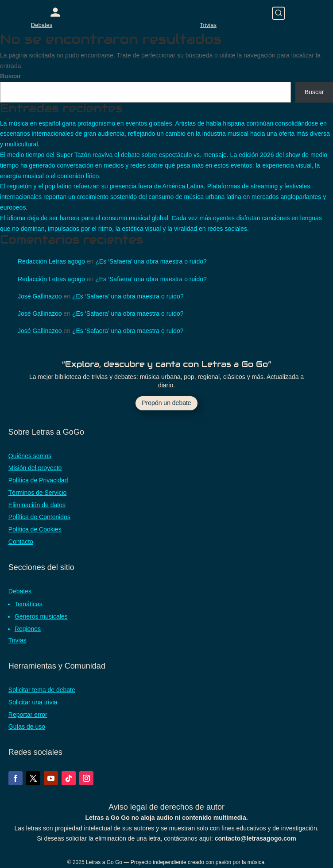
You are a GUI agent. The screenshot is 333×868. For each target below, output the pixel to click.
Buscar (10, 76)
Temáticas (29, 604)
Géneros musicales (41, 616)
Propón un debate (166, 403)
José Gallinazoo (40, 296)
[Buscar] (279, 13)
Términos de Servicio (38, 493)
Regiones (28, 629)
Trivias (208, 25)
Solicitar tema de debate (42, 690)
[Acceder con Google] (55, 12)
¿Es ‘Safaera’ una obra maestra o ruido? (151, 261)
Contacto (21, 542)
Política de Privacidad (38, 480)
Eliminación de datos (37, 505)
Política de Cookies (35, 529)
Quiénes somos (30, 456)
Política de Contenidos (39, 517)
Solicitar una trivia (33, 702)
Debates (42, 25)
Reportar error (28, 715)
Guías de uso (27, 727)
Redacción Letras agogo (51, 261)
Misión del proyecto (35, 468)
